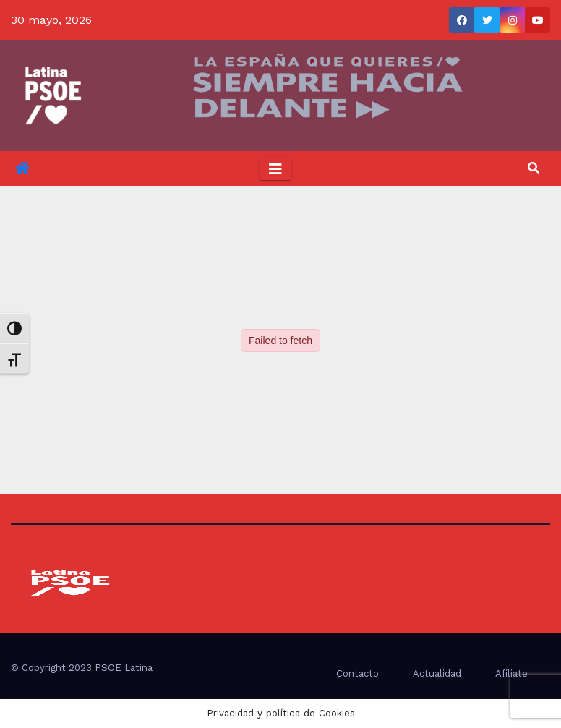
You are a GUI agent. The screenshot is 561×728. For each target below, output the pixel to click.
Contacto (357, 673)
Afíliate (511, 673)
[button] (534, 168)
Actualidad (437, 673)
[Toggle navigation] (275, 168)
